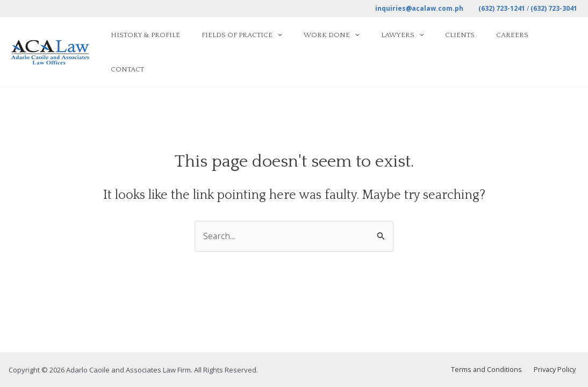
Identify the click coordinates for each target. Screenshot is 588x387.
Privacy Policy (557, 370)
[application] (302, 39)
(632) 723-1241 (502, 8)
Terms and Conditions (493, 370)
